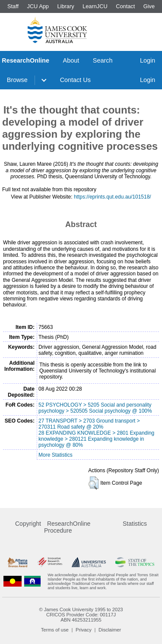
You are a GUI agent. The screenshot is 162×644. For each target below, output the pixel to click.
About (71, 60)
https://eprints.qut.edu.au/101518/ (113, 197)
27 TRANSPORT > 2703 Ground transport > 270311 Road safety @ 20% (89, 424)
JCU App (38, 6)
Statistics (135, 524)
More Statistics (56, 455)
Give (149, 6)
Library (65, 6)
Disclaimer (110, 630)
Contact (125, 6)
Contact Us (75, 80)
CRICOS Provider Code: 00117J (81, 615)
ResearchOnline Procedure (67, 527)
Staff (13, 6)
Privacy (84, 630)
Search (103, 60)
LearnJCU (95, 6)
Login (148, 60)
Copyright (28, 524)
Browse (17, 80)
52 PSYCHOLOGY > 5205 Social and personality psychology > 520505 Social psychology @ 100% (95, 408)
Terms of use (55, 630)
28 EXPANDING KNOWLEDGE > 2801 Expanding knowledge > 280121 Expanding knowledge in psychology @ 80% (96, 439)
